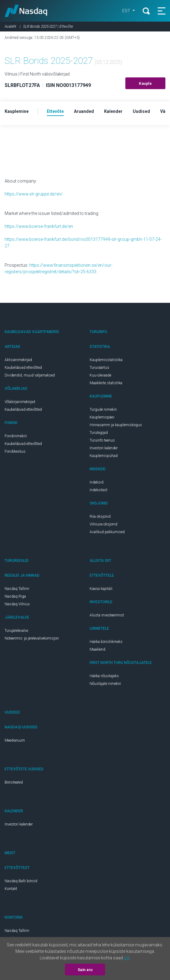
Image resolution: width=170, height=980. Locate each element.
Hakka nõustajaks (104, 676)
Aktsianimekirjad (18, 360)
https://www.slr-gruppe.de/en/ (34, 194)
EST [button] (126, 11)
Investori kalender (104, 448)
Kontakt (11, 889)
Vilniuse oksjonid (103, 524)
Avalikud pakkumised (107, 532)
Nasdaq (26, 11)
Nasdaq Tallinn (17, 589)
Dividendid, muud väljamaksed (30, 375)
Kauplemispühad (104, 456)
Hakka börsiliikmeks (106, 642)
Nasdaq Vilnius (17, 604)
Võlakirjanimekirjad (20, 402)
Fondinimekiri (16, 436)
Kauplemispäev (102, 417)
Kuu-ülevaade (100, 375)
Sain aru (85, 970)
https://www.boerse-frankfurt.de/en (39, 226)
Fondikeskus (15, 451)
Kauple (145, 84)
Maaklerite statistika (106, 383)
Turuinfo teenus (102, 440)
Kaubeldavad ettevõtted (23, 368)
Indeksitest (99, 490)
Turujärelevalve (16, 631)
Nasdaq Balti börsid (21, 881)
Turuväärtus (99, 368)
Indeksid (97, 482)
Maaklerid (97, 649)
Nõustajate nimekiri (105, 684)
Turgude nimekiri (103, 410)
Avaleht (10, 27)
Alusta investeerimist (107, 615)
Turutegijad (99, 433)
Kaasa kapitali (101, 589)
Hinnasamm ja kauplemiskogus (116, 425)
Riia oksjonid (100, 517)
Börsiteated (14, 782)
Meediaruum (15, 740)
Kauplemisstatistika (106, 360)
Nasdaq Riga (15, 596)
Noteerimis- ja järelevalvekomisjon (32, 638)
